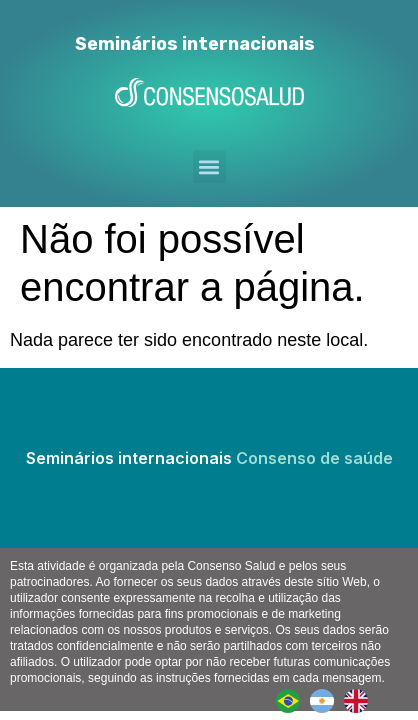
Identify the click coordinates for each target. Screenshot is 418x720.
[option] (327, 701)
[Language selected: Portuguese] (327, 701)
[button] (209, 166)
